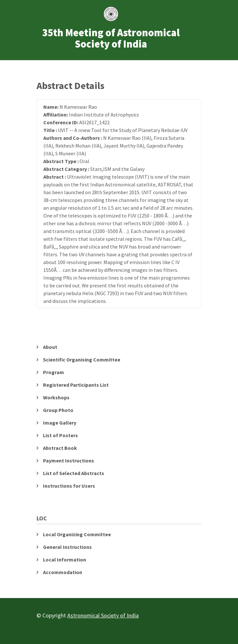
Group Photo (58, 410)
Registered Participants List (76, 385)
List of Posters (60, 435)
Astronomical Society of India (103, 615)
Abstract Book (60, 448)
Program (54, 372)
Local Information (65, 560)
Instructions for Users (69, 486)
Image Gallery (60, 423)
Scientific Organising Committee (82, 360)
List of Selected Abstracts (74, 473)
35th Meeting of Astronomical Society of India (111, 39)
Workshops (56, 397)
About (50, 347)
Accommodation (63, 572)
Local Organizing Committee (77, 534)
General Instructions (67, 547)
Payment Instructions (69, 461)
